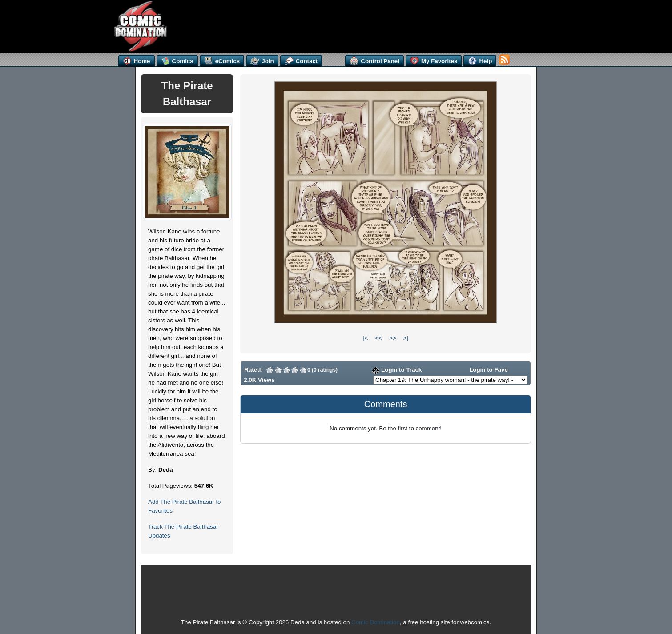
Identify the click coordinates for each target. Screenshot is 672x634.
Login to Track (397, 370)
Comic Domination (376, 622)
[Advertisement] (339, 25)
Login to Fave (484, 370)
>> (393, 338)
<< (379, 338)
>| (406, 338)
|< (365, 338)
